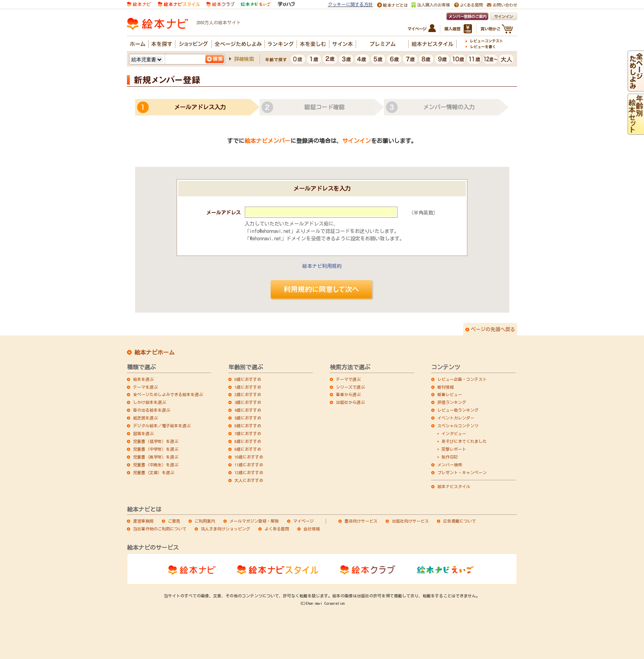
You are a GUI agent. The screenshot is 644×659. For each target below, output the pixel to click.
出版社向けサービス (410, 521)
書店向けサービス (361, 521)
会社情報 (312, 529)
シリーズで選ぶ (350, 387)
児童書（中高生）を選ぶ (156, 465)
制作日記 (450, 457)
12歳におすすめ (249, 472)
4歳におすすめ (248, 410)
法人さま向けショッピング (225, 529)
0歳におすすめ (248, 379)
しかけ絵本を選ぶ (149, 402)
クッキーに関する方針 (350, 4)
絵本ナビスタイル (454, 486)
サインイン (356, 141)
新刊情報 (446, 387)
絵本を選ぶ (143, 379)
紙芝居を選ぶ (145, 418)
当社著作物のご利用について (160, 529)
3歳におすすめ (248, 402)
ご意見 (174, 521)
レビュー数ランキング (458, 410)
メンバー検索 (450, 465)
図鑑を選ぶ (143, 433)
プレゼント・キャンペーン (462, 472)
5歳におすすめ (248, 418)
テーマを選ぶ (145, 387)
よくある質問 (277, 529)
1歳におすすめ (248, 387)
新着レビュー (450, 394)
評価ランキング (452, 402)
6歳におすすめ (248, 426)
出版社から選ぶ (350, 402)
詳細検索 (244, 59)
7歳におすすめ (248, 433)
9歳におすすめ (248, 449)
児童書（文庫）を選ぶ (154, 472)
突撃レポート (454, 449)
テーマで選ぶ (348, 379)
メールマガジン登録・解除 (254, 521)
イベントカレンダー (456, 418)
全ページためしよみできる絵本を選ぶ (168, 394)
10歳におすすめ (249, 457)
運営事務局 (143, 521)
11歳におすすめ (249, 465)
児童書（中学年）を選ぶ (156, 449)
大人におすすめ (249, 480)
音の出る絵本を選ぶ (152, 410)
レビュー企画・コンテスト (462, 379)
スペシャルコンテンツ (458, 426)
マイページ (304, 521)
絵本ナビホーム (154, 353)
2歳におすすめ (248, 394)
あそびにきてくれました (464, 441)
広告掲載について (460, 521)
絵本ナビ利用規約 (322, 266)
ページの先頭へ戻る (493, 329)
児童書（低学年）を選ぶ (156, 441)
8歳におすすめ (248, 441)
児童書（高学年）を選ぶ (156, 457)
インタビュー (454, 433)
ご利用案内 (205, 521)
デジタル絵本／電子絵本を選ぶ (162, 426)
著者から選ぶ (348, 394)
